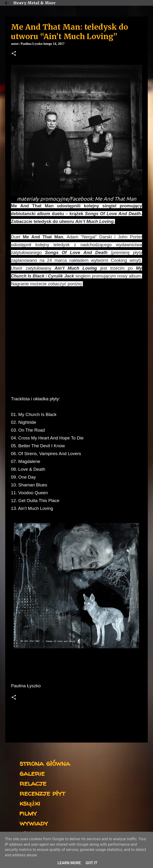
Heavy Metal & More (34, 3)
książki (30, 803)
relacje (33, 783)
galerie (32, 773)
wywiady (34, 823)
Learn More (69, 863)
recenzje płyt (42, 793)
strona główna (45, 763)
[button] (14, 54)
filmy (28, 813)
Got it (91, 863)
